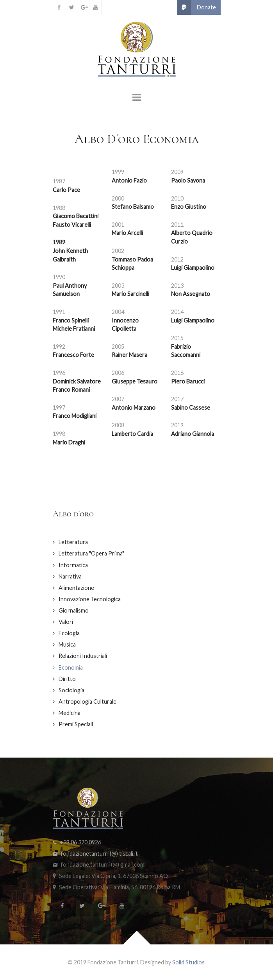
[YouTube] (95, 7)
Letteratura (73, 542)
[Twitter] (71, 7)
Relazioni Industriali (83, 656)
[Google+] (83, 7)
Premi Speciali (76, 724)
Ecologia (69, 633)
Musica (67, 644)
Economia (71, 667)
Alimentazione (76, 588)
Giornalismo (74, 610)
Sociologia (71, 690)
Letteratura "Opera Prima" (91, 553)
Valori (66, 622)
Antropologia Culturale (87, 701)
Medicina (70, 713)
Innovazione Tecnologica (90, 599)
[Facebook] (59, 7)
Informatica (73, 565)
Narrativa (70, 576)
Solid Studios (188, 962)
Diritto (67, 679)
